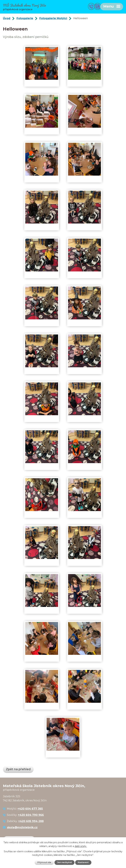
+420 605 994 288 (31, 822)
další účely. (81, 846)
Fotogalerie (25, 19)
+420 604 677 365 (30, 809)
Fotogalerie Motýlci (53, 19)
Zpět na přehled (18, 770)
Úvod (7, 19)
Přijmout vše (44, 862)
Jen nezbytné (64, 862)
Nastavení (83, 862)
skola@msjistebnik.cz (22, 828)
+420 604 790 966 (31, 815)
